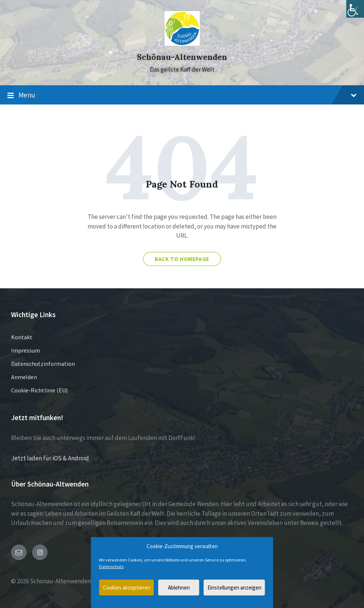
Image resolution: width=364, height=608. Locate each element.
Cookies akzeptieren (127, 588)
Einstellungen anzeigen (234, 588)
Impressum (25, 350)
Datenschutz (111, 566)
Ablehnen (179, 588)
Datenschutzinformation (43, 364)
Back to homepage (182, 259)
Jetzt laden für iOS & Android (50, 458)
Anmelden (24, 377)
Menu (182, 95)
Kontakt (22, 337)
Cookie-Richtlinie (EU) (39, 390)
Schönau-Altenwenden (182, 57)
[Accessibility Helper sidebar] (355, 9)
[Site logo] (182, 44)
